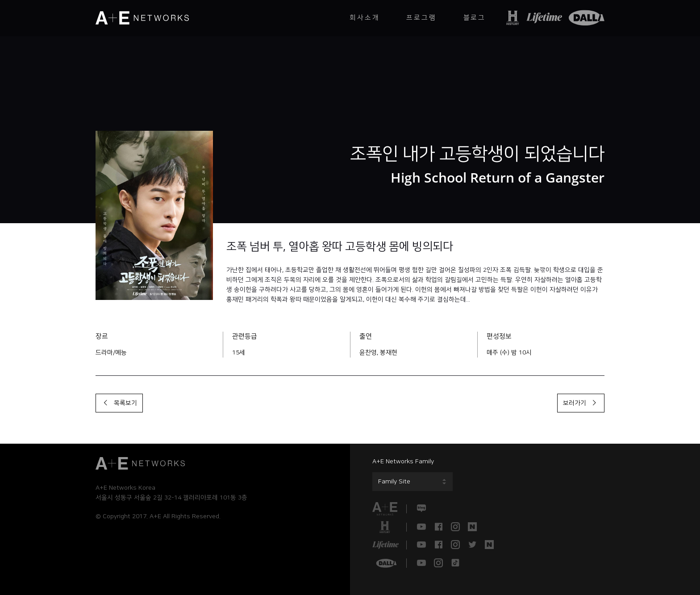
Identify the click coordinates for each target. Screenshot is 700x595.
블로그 (475, 18)
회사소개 (365, 18)
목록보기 (119, 403)
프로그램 (421, 18)
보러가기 (581, 403)
